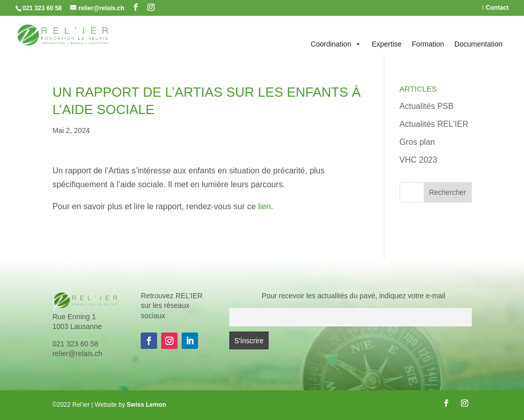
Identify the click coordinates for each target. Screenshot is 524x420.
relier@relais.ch (77, 353)
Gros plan (417, 142)
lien (264, 206)
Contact (495, 8)
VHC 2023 (419, 160)
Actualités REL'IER (434, 124)
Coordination (336, 44)
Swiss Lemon (147, 405)
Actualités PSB (427, 106)
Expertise (386, 44)
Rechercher (447, 192)
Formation (428, 44)
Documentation (478, 44)
